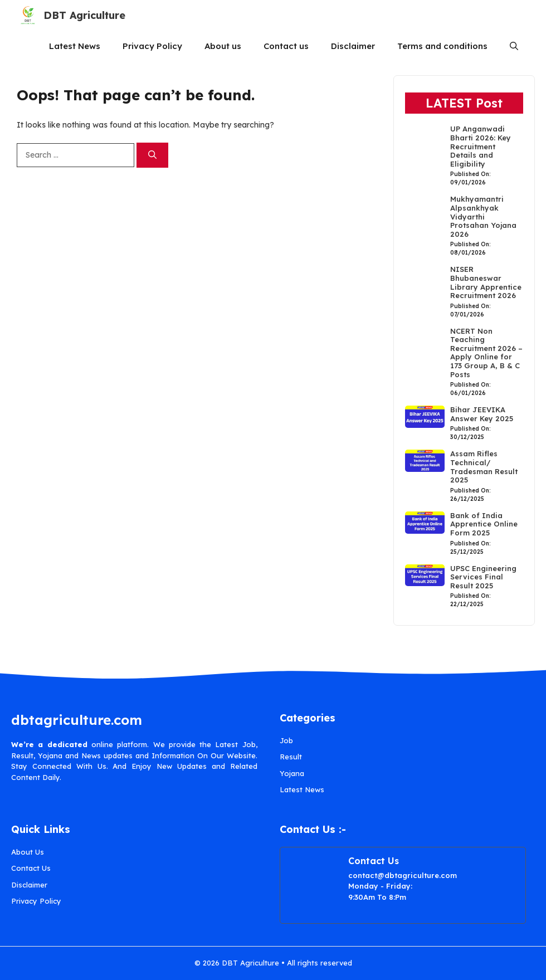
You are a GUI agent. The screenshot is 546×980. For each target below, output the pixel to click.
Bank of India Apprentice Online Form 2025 (484, 524)
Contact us (286, 46)
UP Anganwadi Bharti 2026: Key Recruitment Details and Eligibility (481, 146)
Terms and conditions (442, 46)
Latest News (75, 46)
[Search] (152, 155)
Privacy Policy (152, 46)
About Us (28, 852)
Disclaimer (353, 46)
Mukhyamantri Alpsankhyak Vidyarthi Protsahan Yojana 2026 (483, 216)
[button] (514, 46)
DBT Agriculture (84, 15)
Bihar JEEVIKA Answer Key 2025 (482, 414)
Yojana (292, 773)
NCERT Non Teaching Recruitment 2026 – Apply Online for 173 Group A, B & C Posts (486, 353)
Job (286, 740)
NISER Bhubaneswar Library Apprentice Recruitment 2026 (486, 282)
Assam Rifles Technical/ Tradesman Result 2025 (484, 467)
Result (291, 757)
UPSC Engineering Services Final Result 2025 (483, 577)
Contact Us (31, 868)
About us (223, 46)
